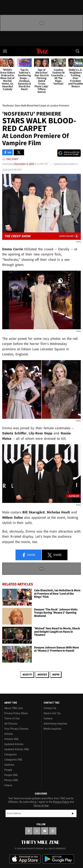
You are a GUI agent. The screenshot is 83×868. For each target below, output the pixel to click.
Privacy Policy (61, 802)
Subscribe (73, 813)
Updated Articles (14, 744)
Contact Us (50, 708)
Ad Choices (11, 724)
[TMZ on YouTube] (45, 831)
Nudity (27, 674)
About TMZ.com (14, 708)
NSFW (56, 674)
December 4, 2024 (24, 164)
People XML (11, 775)
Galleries (9, 765)
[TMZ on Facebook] (29, 831)
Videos (8, 785)
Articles (9, 734)
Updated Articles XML (17, 749)
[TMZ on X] (37, 831)
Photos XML (11, 780)
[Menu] (5, 51)
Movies (42, 674)
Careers (48, 718)
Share (28, 555)
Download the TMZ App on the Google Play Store (58, 859)
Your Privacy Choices (16, 729)
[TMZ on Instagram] (53, 831)
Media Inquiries (52, 729)
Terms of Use (12, 718)
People (8, 770)
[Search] (78, 51)
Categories (10, 754)
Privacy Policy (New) (16, 713)
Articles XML (12, 739)
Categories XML (13, 760)
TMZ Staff (12, 159)
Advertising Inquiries (55, 724)
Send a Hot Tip (52, 713)
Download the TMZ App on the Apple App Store (25, 859)
